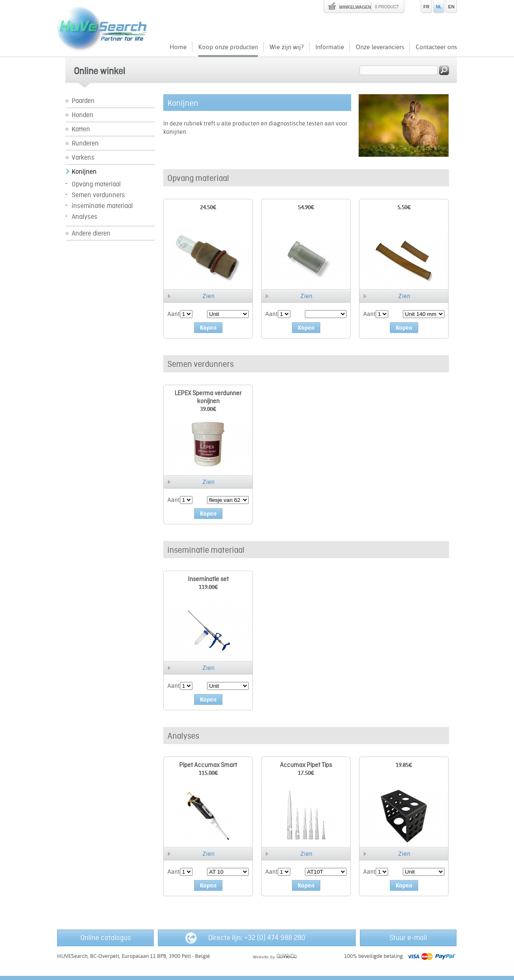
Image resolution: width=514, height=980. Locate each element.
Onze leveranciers (380, 47)
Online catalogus (106, 938)
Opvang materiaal (96, 184)
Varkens (83, 158)
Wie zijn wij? (287, 47)
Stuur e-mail (408, 938)
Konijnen (84, 172)
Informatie (330, 47)
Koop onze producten (228, 47)
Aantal (176, 314)
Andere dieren (91, 234)
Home (178, 47)
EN (451, 7)
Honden (82, 115)
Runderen (85, 144)
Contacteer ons (436, 47)
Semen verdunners (98, 195)
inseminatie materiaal (102, 206)
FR (426, 7)
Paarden (83, 101)
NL (439, 7)
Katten (81, 129)
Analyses (85, 217)
